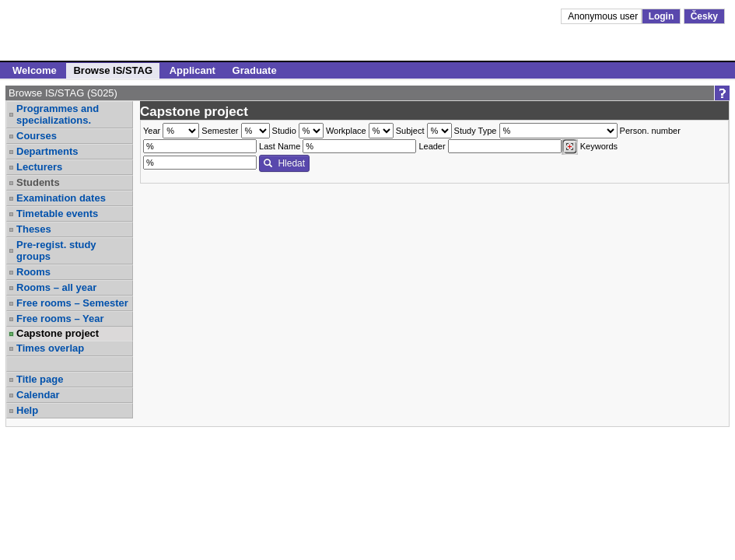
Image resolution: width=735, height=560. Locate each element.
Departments (47, 151)
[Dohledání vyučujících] (570, 147)
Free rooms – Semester (72, 303)
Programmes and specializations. (58, 114)
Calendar (38, 395)
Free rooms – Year (60, 318)
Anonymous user (604, 16)
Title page (40, 379)
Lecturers (39, 167)
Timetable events (57, 213)
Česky (704, 16)
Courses (37, 136)
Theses (34, 229)
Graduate (255, 70)
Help (27, 410)
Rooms (33, 272)
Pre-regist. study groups (56, 250)
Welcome (35, 70)
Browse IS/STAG (113, 70)
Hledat (284, 163)
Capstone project (58, 333)
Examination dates (61, 198)
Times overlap (50, 348)
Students (38, 182)
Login (661, 16)
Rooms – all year (56, 287)
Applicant (192, 70)
